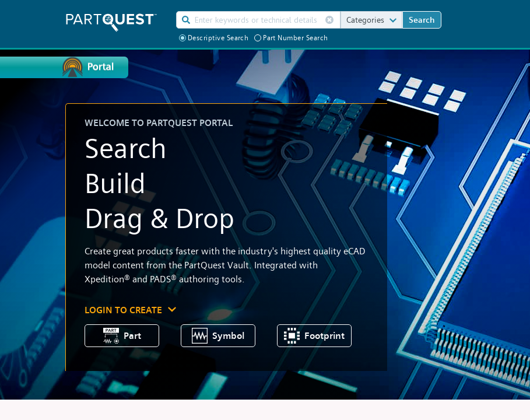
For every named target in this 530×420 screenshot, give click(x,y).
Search (422, 20)
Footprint (314, 336)
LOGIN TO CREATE (123, 309)
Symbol (218, 336)
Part (122, 336)
